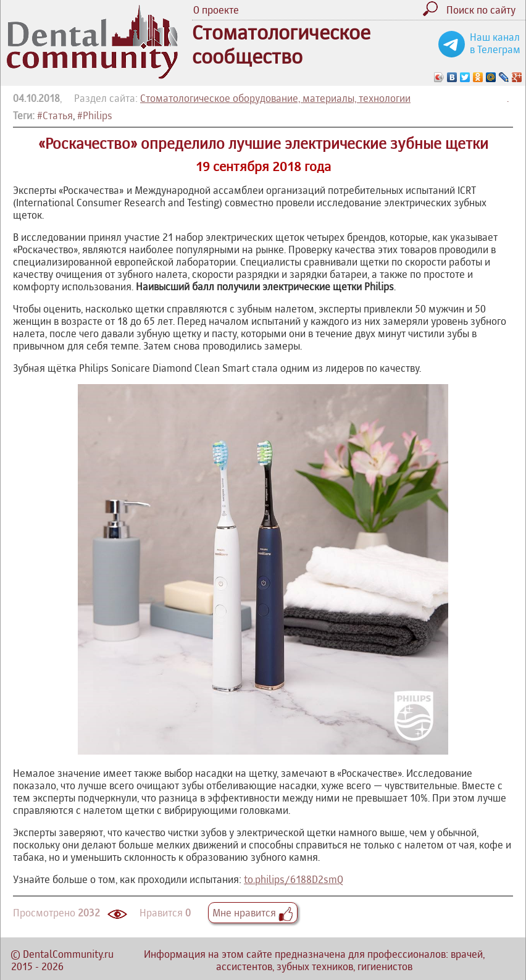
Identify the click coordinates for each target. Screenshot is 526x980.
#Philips (95, 115)
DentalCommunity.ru (68, 954)
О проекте (216, 10)
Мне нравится (253, 913)
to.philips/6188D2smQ (294, 879)
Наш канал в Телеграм (495, 43)
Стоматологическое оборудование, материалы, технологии (275, 98)
